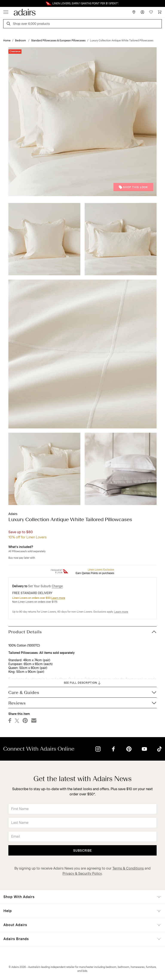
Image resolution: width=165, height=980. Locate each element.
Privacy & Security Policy (82, 874)
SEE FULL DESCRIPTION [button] (83, 683)
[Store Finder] (134, 12)
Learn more (58, 598)
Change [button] (57, 586)
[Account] (142, 12)
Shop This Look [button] (133, 187)
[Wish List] (151, 12)
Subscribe (83, 851)
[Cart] (160, 12)
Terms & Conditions (128, 868)
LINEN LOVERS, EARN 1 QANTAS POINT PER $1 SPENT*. (86, 3)
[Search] (9, 24)
